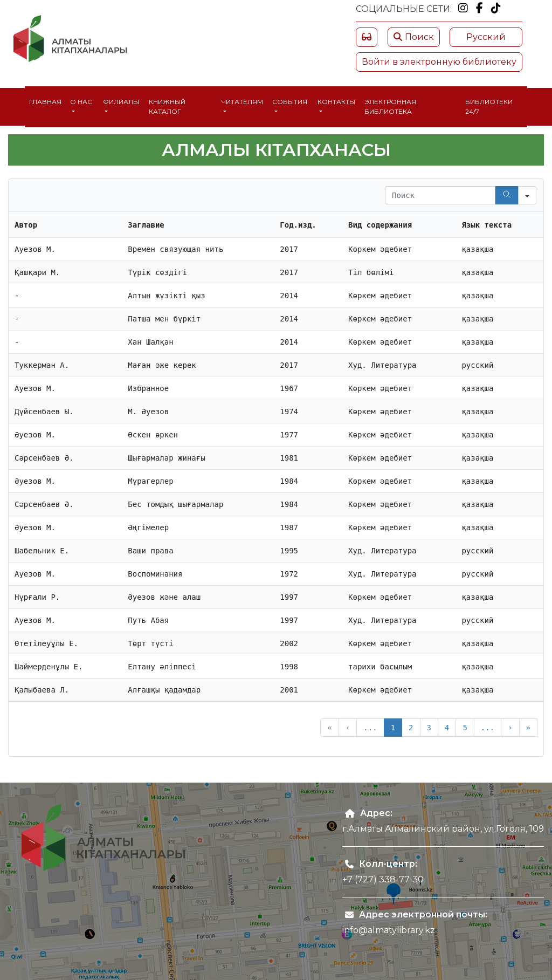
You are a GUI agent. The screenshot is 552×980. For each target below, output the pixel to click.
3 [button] (429, 728)
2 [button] (411, 728)
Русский (486, 37)
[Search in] (527, 195)
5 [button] (465, 728)
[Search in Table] (440, 195)
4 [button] (447, 728)
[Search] (507, 195)
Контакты (336, 102)
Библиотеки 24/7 (489, 107)
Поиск (414, 37)
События (290, 102)
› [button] (510, 728)
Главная (45, 102)
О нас (81, 102)
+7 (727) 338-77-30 (383, 879)
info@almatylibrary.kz (389, 930)
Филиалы (121, 102)
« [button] (329, 728)
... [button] (370, 728)
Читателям (242, 102)
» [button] (528, 728)
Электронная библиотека (390, 107)
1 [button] (393, 728)
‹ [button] (348, 728)
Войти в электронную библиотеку (439, 62)
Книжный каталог (167, 107)
